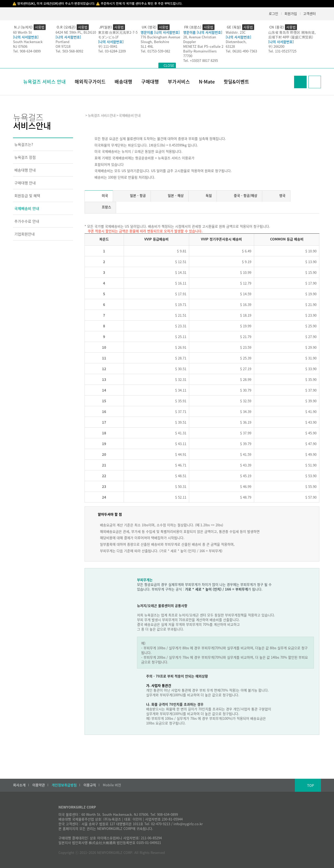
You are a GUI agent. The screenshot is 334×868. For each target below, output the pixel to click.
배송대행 (123, 82)
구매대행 (150, 82)
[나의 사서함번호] (26, 37)
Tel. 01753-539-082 (155, 51)
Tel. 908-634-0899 (27, 51)
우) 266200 (276, 46)
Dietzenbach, (236, 42)
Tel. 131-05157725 (282, 51)
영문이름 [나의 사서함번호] (160, 32)
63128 (230, 46)
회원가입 (291, 13)
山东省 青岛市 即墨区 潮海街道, (292, 32)
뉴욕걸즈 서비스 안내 (44, 82)
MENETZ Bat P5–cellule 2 (203, 46)
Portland (62, 42)
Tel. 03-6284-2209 (112, 51)
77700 (188, 56)
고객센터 (309, 13)
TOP (311, 785)
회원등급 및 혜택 (27, 196)
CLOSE (169, 65)
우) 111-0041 (108, 46)
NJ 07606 (20, 46)
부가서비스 (179, 82)
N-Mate (207, 82)
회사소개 (19, 785)
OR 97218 (63, 46)
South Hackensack (28, 42)
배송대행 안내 (25, 170)
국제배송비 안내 (27, 208)
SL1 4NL (147, 46)
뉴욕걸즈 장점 (25, 157)
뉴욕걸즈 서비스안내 (102, 115)
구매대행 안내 (25, 183)
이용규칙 (90, 785)
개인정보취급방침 (64, 785)
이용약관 (39, 785)
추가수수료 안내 (27, 221)
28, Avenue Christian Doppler (200, 39)
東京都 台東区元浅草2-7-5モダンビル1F (118, 35)
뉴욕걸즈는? (24, 144)
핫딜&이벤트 (236, 82)
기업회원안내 (25, 234)
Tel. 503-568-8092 (69, 51)
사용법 (40, 27)
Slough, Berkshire (155, 42)
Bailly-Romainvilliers (200, 51)
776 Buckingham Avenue (160, 37)
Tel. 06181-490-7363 (241, 51)
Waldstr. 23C (236, 32)
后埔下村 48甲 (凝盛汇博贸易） (292, 37)
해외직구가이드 (90, 82)
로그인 (273, 13)
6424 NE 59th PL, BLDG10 (76, 32)
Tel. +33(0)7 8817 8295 (201, 60)
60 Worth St (22, 32)
